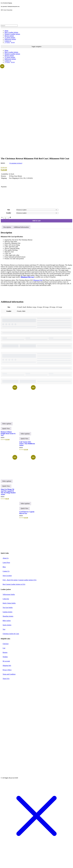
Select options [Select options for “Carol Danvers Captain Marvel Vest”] (25, 519)
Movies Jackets (9, 36)
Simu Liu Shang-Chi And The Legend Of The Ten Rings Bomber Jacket (8, 507)
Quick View (6, 444)
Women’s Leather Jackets (12, 34)
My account (6, 676)
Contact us (8, 41)
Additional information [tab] (21, 242)
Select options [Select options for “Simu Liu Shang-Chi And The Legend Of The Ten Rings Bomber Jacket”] (7, 496)
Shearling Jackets (8, 631)
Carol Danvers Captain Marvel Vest (27, 528)
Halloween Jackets (10, 39)
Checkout (6, 659)
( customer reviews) (16, 178)
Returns (5, 668)
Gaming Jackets (8, 627)
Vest (4, 645)
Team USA (6, 694)
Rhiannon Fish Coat (27, 292)
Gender (9, 228)
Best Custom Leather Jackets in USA (14, 600)
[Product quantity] (6, 233)
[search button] (36, 27)
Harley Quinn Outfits (9, 618)
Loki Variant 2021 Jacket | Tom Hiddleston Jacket (27, 459)
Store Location (7, 591)
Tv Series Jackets (10, 37)
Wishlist (5, 672)
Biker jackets (7, 636)
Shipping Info (7, 681)
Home (6, 31)
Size (9, 225)
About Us (6, 574)
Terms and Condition (9, 690)
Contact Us (6, 587)
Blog (4, 582)
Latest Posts (6, 578)
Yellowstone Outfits (9, 610)
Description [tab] (7, 242)
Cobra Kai (6, 614)
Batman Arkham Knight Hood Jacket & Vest (8, 449)
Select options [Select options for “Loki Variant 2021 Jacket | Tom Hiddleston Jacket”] (25, 449)
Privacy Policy (7, 685)
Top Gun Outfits (8, 623)
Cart (4, 663)
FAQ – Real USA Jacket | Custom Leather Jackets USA (20, 595)
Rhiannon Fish (38, 295)
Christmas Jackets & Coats (11, 649)
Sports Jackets (7, 640)
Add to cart (36, 236)
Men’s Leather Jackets (11, 32)
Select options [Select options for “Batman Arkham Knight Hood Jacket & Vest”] (7, 439)
